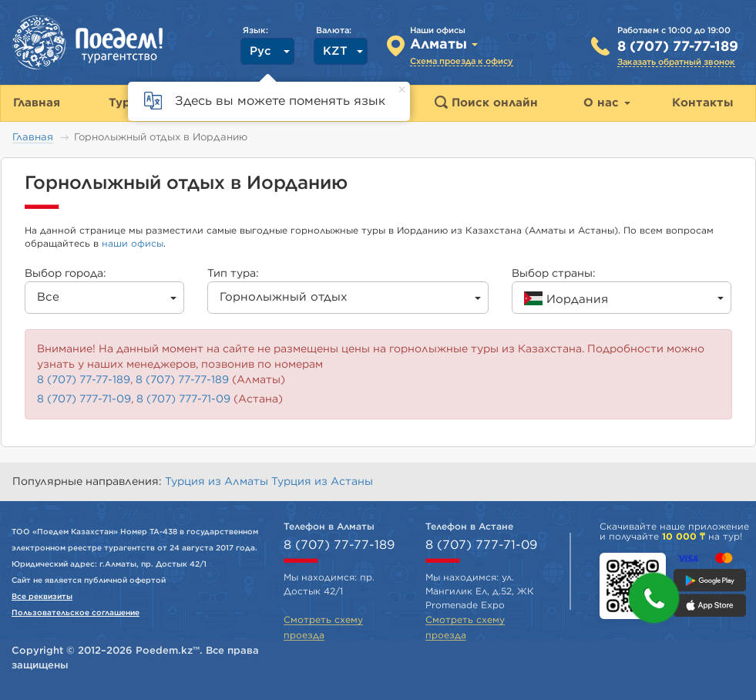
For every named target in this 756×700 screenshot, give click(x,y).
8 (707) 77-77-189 (678, 47)
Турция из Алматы (218, 482)
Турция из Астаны (322, 482)
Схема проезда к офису (462, 61)
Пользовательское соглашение (76, 613)
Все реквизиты (42, 597)
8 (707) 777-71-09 (84, 399)
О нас (607, 103)
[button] (654, 598)
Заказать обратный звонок (676, 62)
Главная (33, 138)
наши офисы (133, 244)
